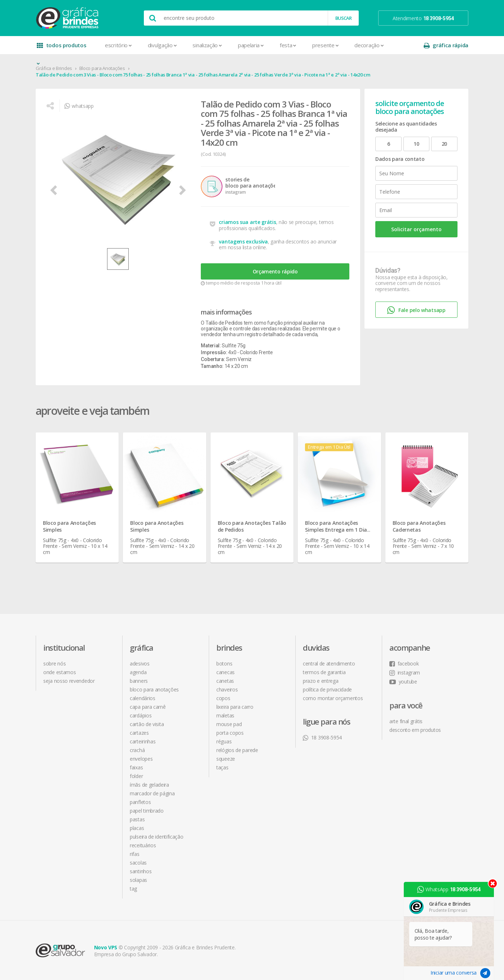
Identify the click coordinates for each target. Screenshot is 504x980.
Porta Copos (230, 733)
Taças (222, 767)
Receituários (143, 845)
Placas (137, 828)
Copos (223, 698)
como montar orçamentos (333, 698)
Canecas (226, 672)
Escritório (118, 45)
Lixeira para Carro (235, 707)
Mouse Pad (229, 724)
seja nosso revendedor (69, 681)
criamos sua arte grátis (247, 222)
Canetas (225, 681)
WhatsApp (449, 889)
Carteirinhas (143, 741)
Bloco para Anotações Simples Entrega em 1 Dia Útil (336, 530)
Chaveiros (227, 689)
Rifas (135, 854)
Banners (139, 681)
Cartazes (139, 733)
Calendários (143, 698)
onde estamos (59, 672)
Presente (325, 45)
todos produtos (62, 48)
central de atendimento (329, 663)
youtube (403, 682)
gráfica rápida (446, 45)
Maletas (225, 715)
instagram (405, 673)
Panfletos (140, 802)
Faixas (136, 767)
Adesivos (140, 663)
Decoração (369, 45)
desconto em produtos (415, 730)
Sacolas (138, 863)
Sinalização (207, 45)
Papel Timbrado (147, 811)
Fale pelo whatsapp (416, 310)
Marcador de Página (152, 793)
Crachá (137, 750)
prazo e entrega (321, 681)
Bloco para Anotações (102, 68)
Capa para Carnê (148, 707)
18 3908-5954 (322, 737)
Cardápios (141, 715)
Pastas (137, 819)
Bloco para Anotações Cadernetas (419, 526)
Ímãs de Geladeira (149, 785)
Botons (224, 663)
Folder (136, 776)
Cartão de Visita (147, 724)
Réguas (224, 741)
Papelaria (251, 45)
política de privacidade (327, 689)
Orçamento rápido (275, 271)
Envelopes (141, 759)
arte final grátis (406, 721)
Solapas (138, 880)
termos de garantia (324, 672)
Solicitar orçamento (416, 229)
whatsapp (79, 106)
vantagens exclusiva (243, 241)
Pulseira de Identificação (157, 837)
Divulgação (162, 45)
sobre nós (54, 663)
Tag (133, 889)
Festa (288, 45)
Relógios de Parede (237, 750)
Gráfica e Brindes (54, 68)
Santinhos (141, 871)
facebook (404, 663)
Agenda (138, 672)
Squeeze (226, 759)
